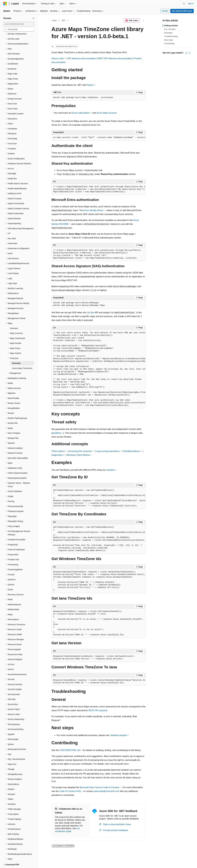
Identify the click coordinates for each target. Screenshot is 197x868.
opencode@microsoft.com (106, 791)
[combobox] (19, 24)
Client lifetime (83, 455)
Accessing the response (80, 451)
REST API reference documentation (115, 58)
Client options (58, 451)
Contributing (169, 43)
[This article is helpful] (186, 53)
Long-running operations (108, 451)
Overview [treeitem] (14, 319)
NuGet (90, 85)
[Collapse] (34, 18)
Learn (54, 20)
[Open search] (184, 4)
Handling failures (132, 451)
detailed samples (119, 735)
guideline (57, 433)
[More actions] (143, 21)
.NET (63, 20)
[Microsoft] (5, 4)
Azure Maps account (106, 113)
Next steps (169, 40)
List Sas (90, 313)
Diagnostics (57, 455)
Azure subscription (81, 113)
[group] (99, 138)
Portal (165, 11)
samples (110, 470)
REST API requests (98, 710)
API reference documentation (82, 58)
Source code (58, 58)
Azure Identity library (93, 210)
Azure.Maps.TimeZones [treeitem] (22, 359)
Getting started (171, 26)
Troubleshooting (171, 36)
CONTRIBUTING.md (70, 750)
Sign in (191, 4)
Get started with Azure (182, 11)
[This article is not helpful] (189, 53)
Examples (168, 33)
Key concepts (170, 29)
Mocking (71, 455)
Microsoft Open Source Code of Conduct (99, 787)
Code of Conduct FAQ (70, 791)
